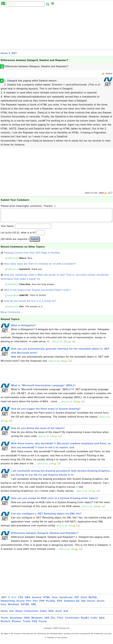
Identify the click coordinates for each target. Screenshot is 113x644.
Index (44, 614)
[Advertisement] (56, 29)
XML (34, 607)
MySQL (93, 600)
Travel (27, 624)
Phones (17, 624)
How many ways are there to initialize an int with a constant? (40, 267)
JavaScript (66, 600)
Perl (29, 604)
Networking (8, 604)
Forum (43, 624)
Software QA (72, 604)
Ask (66, 614)
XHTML (25, 607)
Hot (12, 614)
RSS (60, 604)
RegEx (85, 621)
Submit (35, 242)
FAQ (35, 624)
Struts (101, 604)
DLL (53, 621)
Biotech (6, 624)
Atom (59, 614)
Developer (16, 621)
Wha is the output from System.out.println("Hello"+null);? (38, 293)
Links (94, 621)
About (19, 614)
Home (4, 53)
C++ (14, 600)
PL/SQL (51, 604)
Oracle (21, 604)
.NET (14, 53)
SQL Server (88, 604)
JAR (47, 621)
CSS (21, 600)
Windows (14, 607)
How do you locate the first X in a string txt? (30, 304)
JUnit (84, 600)
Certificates (72, 621)
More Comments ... (12, 315)
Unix (4, 607)
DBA (28, 600)
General (37, 600)
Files (60, 621)
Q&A (102, 621)
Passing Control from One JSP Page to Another (32, 256)
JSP (76, 600)
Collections (31, 614)
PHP (42, 604)
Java (55, 600)
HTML (47, 600)
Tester (5, 621)
